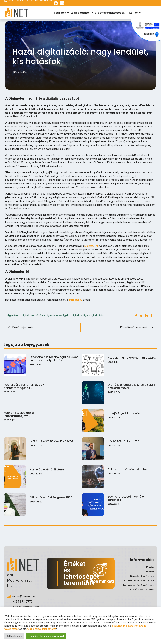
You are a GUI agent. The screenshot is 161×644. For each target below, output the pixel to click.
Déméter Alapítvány (142, 576)
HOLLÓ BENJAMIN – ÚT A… (124, 440)
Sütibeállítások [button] (14, 636)
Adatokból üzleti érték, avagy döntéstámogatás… (24, 386)
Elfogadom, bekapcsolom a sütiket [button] (46, 636)
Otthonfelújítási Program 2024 (51, 495)
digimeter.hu (75, 300)
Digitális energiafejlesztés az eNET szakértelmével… (131, 386)
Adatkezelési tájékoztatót (41, 629)
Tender (150, 572)
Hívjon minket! (100, 581)
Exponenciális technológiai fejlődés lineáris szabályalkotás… (54, 359)
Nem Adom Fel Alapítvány (139, 585)
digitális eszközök (33, 315)
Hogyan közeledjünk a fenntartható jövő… (19, 413)
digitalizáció (97, 315)
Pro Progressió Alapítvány (139, 581)
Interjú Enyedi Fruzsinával (125, 413)
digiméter (14, 315)
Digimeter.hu (92, 246)
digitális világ (80, 315)
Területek (60, 13)
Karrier (134, 13)
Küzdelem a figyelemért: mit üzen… (131, 358)
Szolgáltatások (81, 13)
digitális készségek (58, 315)
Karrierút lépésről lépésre (47, 467)
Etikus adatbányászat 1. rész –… (129, 468)
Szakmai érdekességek (110, 13)
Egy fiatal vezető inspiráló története (125, 496)
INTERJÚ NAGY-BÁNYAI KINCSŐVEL (52, 440)
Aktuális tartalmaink (142, 589)
